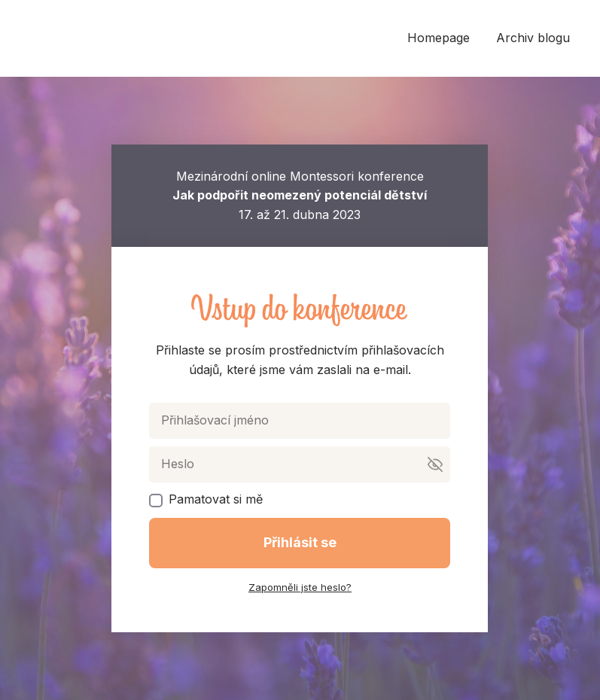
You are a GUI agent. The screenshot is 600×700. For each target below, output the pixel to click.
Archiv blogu (533, 38)
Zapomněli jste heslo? (300, 587)
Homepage (439, 38)
